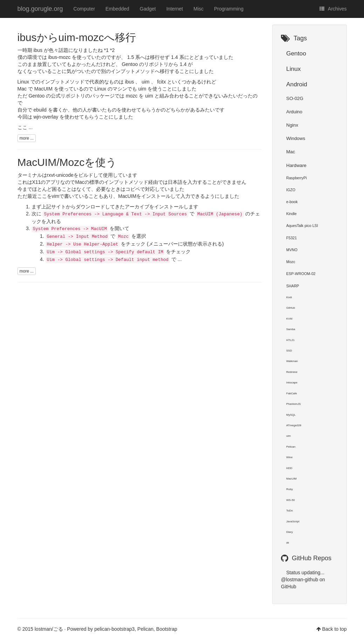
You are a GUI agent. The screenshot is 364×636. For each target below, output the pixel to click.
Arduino (294, 112)
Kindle (291, 214)
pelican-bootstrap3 (114, 629)
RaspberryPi (297, 178)
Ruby (290, 489)
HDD (289, 468)
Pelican (291, 447)
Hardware (296, 165)
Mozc (291, 262)
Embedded (117, 9)
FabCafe (292, 393)
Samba (291, 329)
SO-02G (295, 98)
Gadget (148, 9)
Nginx (292, 125)
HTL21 (290, 340)
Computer (84, 9)
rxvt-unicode (60, 175)
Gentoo (296, 53)
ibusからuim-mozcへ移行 (77, 37)
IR (288, 543)
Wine (289, 457)
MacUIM (127, 196)
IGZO (291, 190)
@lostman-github (300, 580)
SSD (289, 351)
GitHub (291, 308)
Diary (290, 532)
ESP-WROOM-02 (301, 274)
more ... (27, 138)
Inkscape (292, 383)
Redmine (292, 372)
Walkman (292, 361)
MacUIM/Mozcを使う (67, 162)
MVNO (292, 250)
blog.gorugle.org (40, 9)
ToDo (290, 511)
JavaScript (293, 521)
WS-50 (290, 500)
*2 (112, 50)
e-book (292, 202)
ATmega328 (294, 425)
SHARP (293, 286)
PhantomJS (293, 404)
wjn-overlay (46, 117)
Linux (293, 69)
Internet (175, 9)
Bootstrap (167, 629)
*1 (106, 50)
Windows (296, 138)
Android (297, 84)
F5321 (291, 238)
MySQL (291, 415)
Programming (229, 9)
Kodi (289, 297)
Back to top (334, 629)
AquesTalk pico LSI (302, 226)
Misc (198, 9)
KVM (289, 319)
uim (289, 436)
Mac (291, 152)
